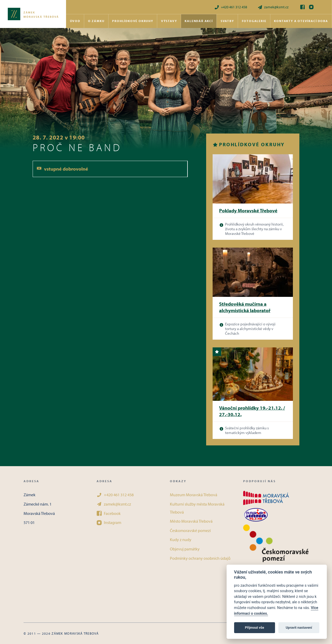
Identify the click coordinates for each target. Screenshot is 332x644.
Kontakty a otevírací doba (301, 21)
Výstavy (169, 21)
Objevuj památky (185, 549)
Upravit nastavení (299, 628)
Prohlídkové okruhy (133, 21)
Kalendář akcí (199, 21)
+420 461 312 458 (231, 7)
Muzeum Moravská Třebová (194, 495)
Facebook (109, 513)
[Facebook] (302, 7)
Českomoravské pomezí (190, 530)
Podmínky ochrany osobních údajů (200, 558)
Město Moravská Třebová (191, 521)
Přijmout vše (255, 628)
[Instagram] (311, 7)
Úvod (75, 21)
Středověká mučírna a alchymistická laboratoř (245, 307)
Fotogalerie (254, 21)
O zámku (96, 21)
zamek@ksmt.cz (273, 7)
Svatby (227, 21)
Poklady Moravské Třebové (248, 211)
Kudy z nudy (181, 540)
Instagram (109, 522)
